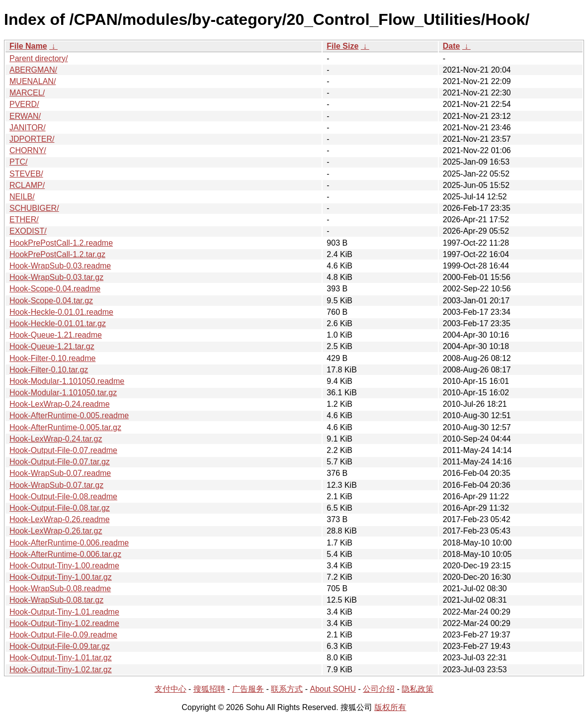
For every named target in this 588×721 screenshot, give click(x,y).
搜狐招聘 (209, 689)
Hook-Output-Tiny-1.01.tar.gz (61, 658)
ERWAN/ (25, 116)
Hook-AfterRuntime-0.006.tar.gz (65, 554)
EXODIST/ (28, 231)
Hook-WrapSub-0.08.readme (60, 588)
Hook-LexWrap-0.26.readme (60, 519)
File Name (28, 46)
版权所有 (390, 707)
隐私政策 (418, 689)
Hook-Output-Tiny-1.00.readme (64, 566)
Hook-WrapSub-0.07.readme (60, 473)
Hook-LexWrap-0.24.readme (60, 404)
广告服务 (248, 689)
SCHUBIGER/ (34, 208)
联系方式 (287, 689)
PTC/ (18, 162)
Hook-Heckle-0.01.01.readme (61, 312)
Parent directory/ (39, 58)
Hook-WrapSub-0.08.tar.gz (56, 600)
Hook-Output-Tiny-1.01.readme (64, 612)
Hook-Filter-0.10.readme (52, 358)
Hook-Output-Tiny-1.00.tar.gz (61, 577)
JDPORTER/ (32, 139)
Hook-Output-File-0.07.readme (63, 450)
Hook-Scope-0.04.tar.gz (51, 301)
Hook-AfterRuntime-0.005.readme (69, 415)
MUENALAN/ (33, 81)
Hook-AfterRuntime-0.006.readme (69, 543)
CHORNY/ (28, 150)
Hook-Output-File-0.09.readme (63, 635)
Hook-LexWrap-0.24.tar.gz (56, 439)
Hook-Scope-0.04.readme (55, 289)
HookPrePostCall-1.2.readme (61, 243)
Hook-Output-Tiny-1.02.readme (64, 623)
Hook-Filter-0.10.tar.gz (49, 370)
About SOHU (333, 689)
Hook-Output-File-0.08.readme (63, 496)
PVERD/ (24, 104)
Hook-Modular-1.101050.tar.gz (63, 393)
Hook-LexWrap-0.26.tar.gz (56, 531)
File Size (342, 46)
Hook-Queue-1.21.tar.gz (52, 346)
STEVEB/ (26, 174)
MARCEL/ (27, 93)
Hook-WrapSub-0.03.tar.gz (56, 277)
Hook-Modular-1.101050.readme (67, 381)
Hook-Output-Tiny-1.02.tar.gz (61, 670)
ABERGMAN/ (33, 70)
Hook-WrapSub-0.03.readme (60, 266)
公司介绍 (379, 689)
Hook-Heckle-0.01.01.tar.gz (58, 323)
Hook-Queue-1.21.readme (56, 335)
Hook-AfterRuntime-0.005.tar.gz (65, 427)
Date (452, 46)
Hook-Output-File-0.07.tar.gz (60, 462)
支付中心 (170, 689)
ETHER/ (24, 220)
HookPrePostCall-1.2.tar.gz (57, 254)
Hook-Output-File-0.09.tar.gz (60, 646)
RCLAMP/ (27, 185)
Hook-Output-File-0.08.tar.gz (60, 508)
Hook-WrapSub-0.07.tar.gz (56, 485)
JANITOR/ (28, 128)
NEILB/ (22, 197)
